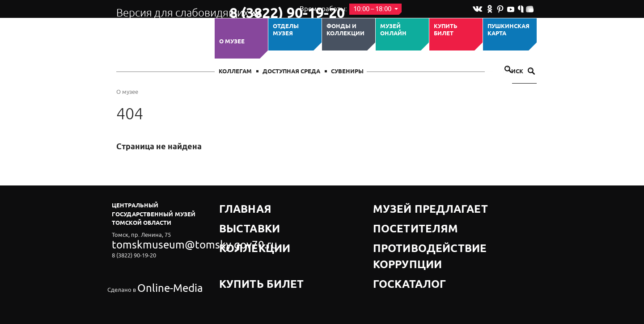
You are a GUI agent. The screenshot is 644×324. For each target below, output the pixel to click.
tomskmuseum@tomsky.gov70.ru (156, 242)
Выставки (236, 217)
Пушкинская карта (508, 30)
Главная (233, 205)
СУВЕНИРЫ (347, 72)
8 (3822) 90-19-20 (258, 9)
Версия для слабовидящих (165, 9)
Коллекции (238, 228)
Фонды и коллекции (345, 30)
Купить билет (446, 30)
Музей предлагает (404, 205)
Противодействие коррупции (423, 228)
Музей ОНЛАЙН (393, 30)
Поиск (519, 72)
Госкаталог (393, 239)
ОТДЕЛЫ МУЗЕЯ (286, 30)
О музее (232, 42)
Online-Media (155, 267)
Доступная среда (291, 72)
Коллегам (235, 72)
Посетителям (396, 217)
